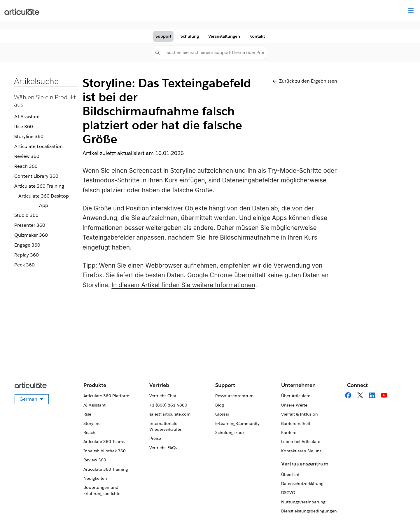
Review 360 (27, 156)
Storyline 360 (29, 136)
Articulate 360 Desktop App (44, 201)
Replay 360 (27, 255)
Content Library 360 (36, 176)
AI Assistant (27, 117)
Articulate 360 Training (39, 186)
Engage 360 (27, 245)
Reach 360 (26, 166)
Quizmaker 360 (31, 235)
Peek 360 (24, 265)
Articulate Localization (38, 146)
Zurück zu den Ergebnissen (305, 81)
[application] (404, 509)
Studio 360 (26, 215)
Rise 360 (24, 127)
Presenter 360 (30, 225)
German (34, 400)
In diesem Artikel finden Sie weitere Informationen (183, 285)
